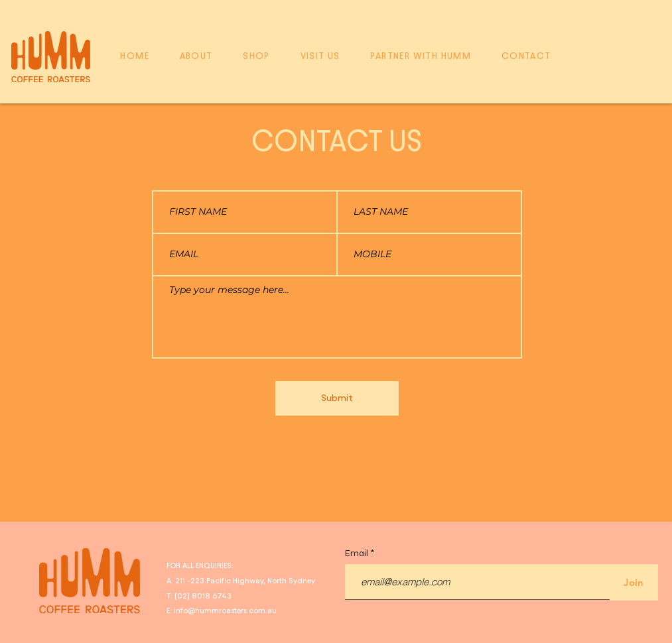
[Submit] (337, 398)
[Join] (634, 582)
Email (358, 554)
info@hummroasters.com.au (225, 610)
